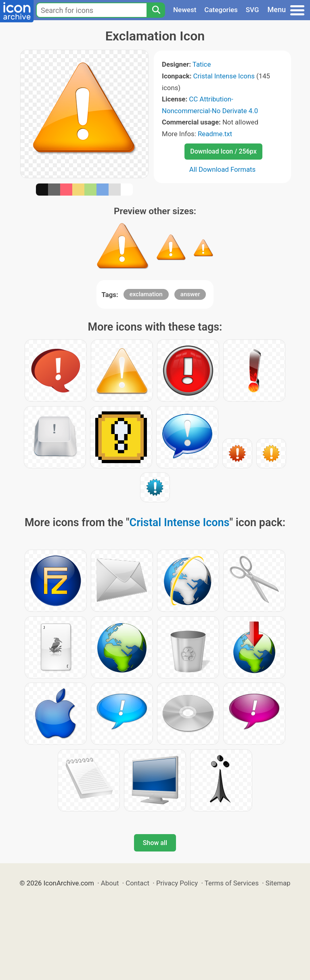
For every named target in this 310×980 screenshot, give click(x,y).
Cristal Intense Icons (224, 76)
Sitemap (278, 883)
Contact (137, 883)
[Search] (156, 10)
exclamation (146, 294)
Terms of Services (232, 883)
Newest (185, 10)
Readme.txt (215, 134)
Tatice (202, 64)
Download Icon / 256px (223, 151)
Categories (221, 10)
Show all (155, 843)
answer (190, 294)
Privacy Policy (177, 883)
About (110, 883)
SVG (252, 10)
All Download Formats (223, 169)
